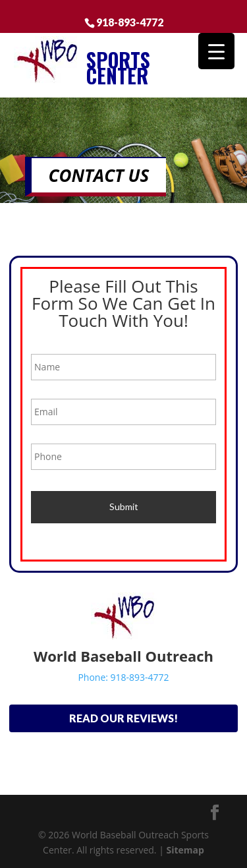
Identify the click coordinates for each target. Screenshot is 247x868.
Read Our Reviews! (123, 718)
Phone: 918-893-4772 (123, 677)
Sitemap (185, 850)
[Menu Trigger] (216, 51)
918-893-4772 (130, 22)
